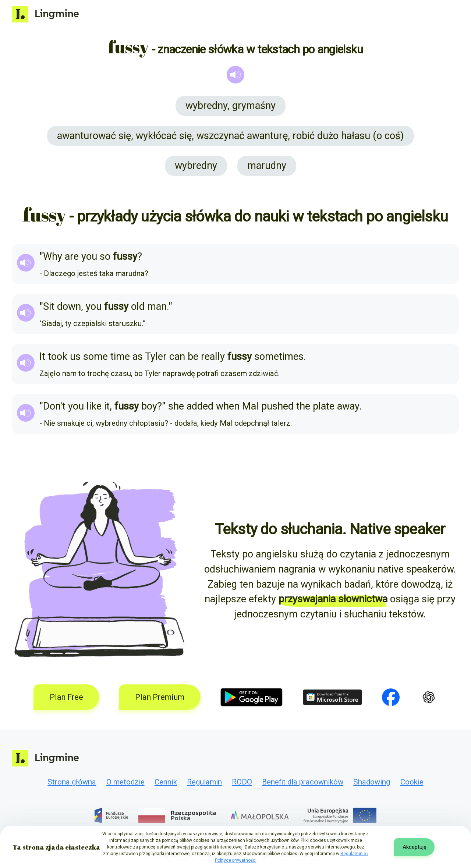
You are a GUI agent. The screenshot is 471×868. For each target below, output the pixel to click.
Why (53, 256)
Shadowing (372, 782)
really (213, 357)
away (348, 406)
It (42, 357)
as (138, 357)
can (177, 357)
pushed (277, 406)
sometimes (279, 357)
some (95, 357)
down (69, 307)
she (176, 406)
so (105, 256)
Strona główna (72, 782)
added (200, 406)
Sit (49, 307)
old (138, 307)
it (107, 406)
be (193, 357)
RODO (242, 782)
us (75, 357)
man (157, 307)
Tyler (156, 357)
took (58, 357)
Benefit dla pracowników (303, 782)
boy (149, 406)
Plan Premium (160, 697)
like (94, 406)
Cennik (166, 782)
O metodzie (125, 782)
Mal (250, 406)
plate (324, 406)
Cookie (412, 782)
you (89, 256)
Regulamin (204, 782)
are (72, 256)
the (303, 406)
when (228, 406)
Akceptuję (415, 847)
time (120, 357)
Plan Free (66, 697)
